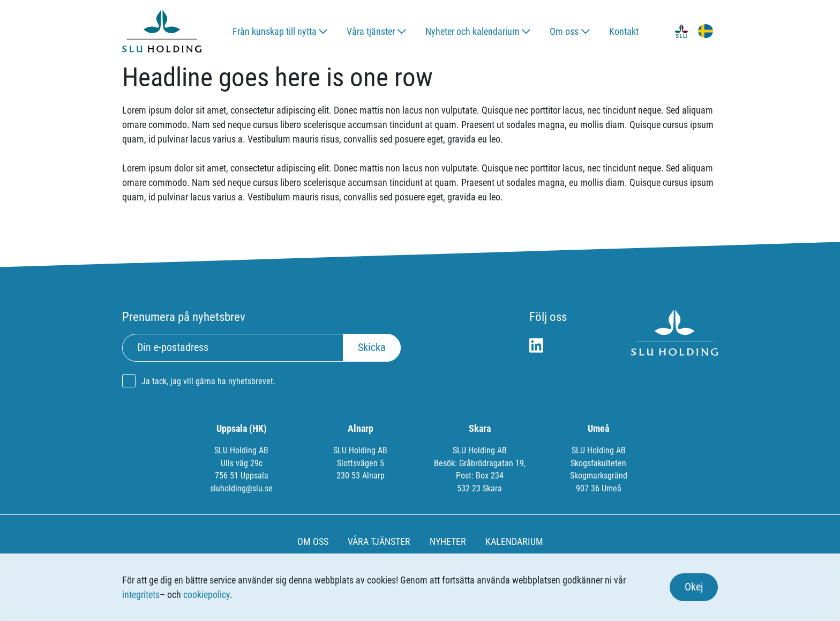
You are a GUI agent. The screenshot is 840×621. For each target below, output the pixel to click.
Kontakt (624, 31)
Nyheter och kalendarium (472, 31)
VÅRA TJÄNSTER (379, 541)
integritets (141, 594)
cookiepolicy (207, 594)
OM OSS (313, 541)
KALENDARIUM (514, 541)
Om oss (564, 31)
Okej (694, 587)
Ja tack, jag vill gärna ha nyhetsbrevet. (208, 381)
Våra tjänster (371, 31)
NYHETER (448, 541)
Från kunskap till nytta (275, 31)
